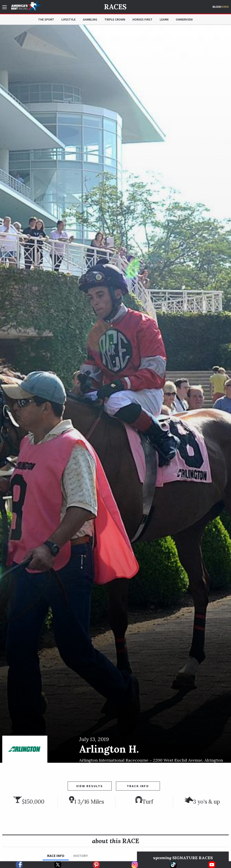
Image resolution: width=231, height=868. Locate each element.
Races (115, 7)
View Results (90, 786)
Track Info (138, 786)
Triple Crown (115, 19)
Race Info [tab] (56, 856)
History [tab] (81, 856)
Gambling (90, 19)
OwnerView (184, 19)
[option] (115, 394)
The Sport (46, 19)
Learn (164, 19)
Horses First (142, 19)
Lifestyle (68, 19)
